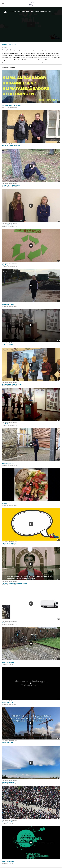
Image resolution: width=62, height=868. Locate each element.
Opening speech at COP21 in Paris (12, 384)
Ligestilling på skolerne (9, 543)
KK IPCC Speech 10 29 (8, 344)
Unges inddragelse (7, 225)
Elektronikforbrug (7, 623)
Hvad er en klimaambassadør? (11, 145)
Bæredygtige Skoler (8, 305)
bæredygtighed (5, 51)
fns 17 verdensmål (21, 51)
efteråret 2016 (13, 51)
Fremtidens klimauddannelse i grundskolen (15, 583)
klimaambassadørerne (50, 51)
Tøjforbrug (5, 265)
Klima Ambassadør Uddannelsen (9, 46)
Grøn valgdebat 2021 (8, 663)
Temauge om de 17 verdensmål (11, 185)
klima (27, 51)
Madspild (4, 504)
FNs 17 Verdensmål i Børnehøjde (11, 106)
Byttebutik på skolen (8, 464)
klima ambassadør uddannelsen (37, 51)
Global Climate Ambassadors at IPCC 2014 (14, 424)
